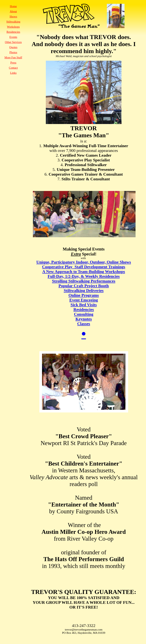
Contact (13, 68)
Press (13, 63)
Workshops (13, 27)
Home (13, 6)
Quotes (13, 47)
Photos (13, 52)
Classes (84, 324)
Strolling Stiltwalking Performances (84, 281)
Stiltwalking (13, 22)
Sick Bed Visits (84, 305)
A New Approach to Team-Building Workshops (84, 272)
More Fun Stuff (13, 57)
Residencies (84, 309)
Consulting (84, 314)
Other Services (13, 42)
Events (13, 37)
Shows (13, 16)
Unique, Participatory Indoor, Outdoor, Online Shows (84, 262)
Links (13, 73)
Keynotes (84, 319)
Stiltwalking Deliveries (84, 291)
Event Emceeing (84, 300)
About (13, 11)
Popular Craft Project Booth (84, 286)
